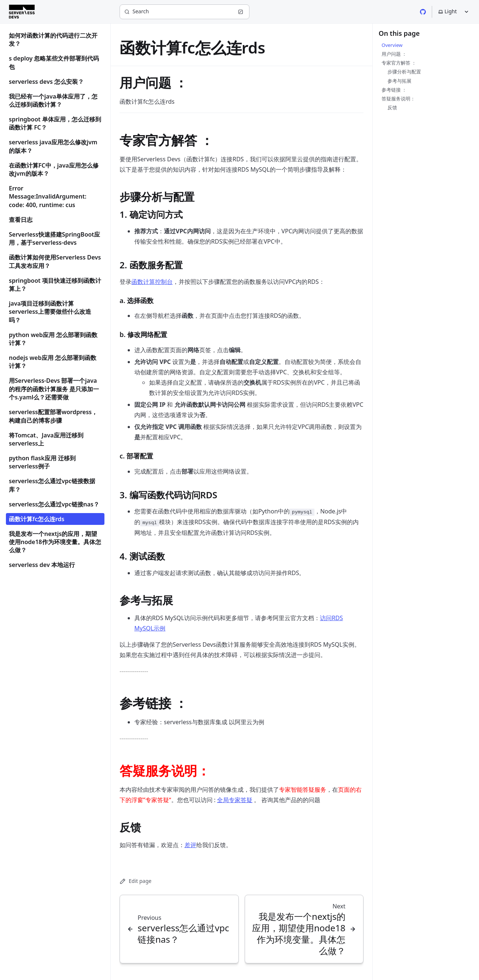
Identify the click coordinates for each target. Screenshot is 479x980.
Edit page (135, 881)
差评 (190, 845)
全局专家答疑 (235, 800)
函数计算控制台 (152, 282)
